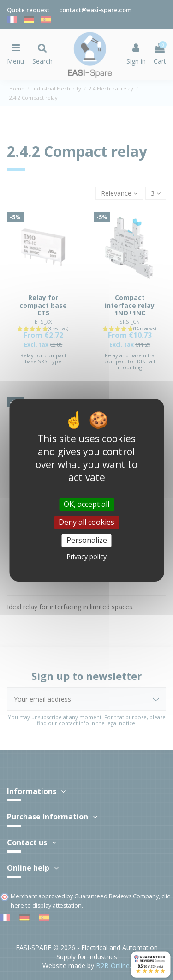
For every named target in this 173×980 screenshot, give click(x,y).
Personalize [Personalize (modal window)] (87, 540)
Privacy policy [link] (86, 556)
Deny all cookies (86, 522)
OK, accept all (86, 504)
